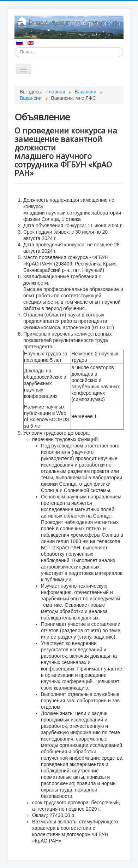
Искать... (15, 47)
